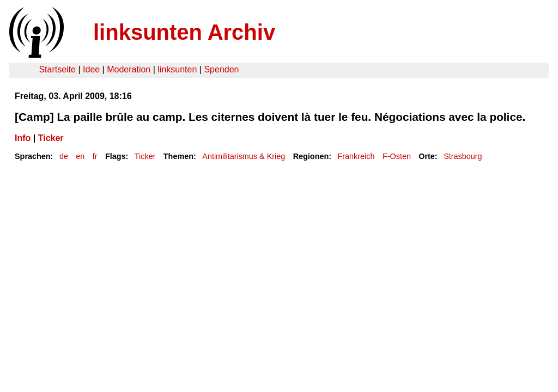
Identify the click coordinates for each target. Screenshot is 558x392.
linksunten (177, 69)
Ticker (51, 138)
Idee (91, 69)
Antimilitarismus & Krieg (244, 156)
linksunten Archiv (184, 32)
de (64, 156)
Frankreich (356, 156)
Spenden (221, 69)
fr (95, 156)
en (80, 156)
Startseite (57, 69)
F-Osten (397, 156)
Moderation (129, 69)
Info (23, 138)
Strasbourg (463, 156)
